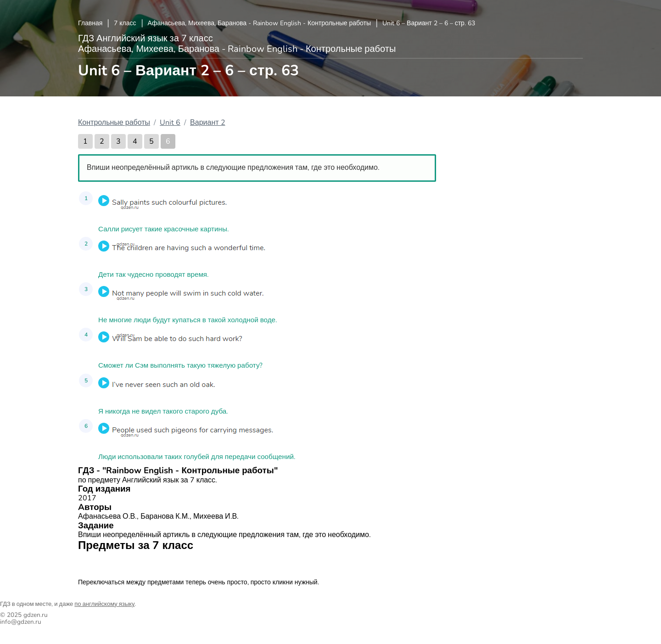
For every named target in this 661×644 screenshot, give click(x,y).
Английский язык (110, 563)
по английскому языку (104, 604)
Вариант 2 (207, 123)
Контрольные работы (114, 123)
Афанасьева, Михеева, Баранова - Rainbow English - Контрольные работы (260, 23)
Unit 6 (170, 123)
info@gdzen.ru (21, 622)
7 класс (125, 23)
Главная (90, 23)
